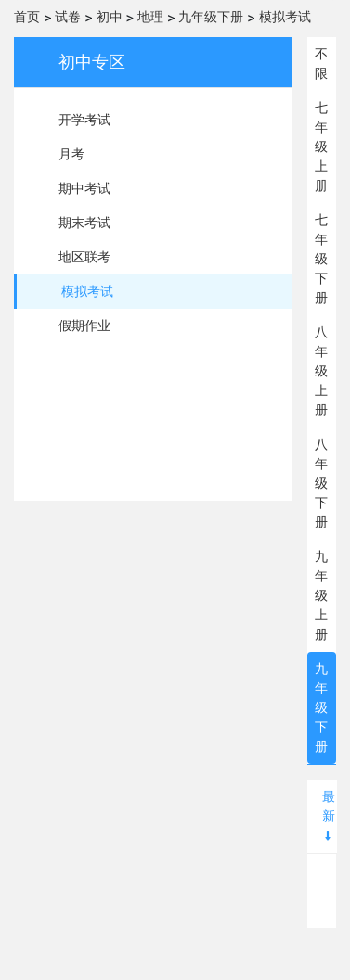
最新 (329, 815)
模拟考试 (285, 17)
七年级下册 (321, 259)
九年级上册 (321, 595)
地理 (150, 17)
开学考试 (84, 120)
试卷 (68, 17)
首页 (27, 17)
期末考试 (84, 223)
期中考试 (84, 188)
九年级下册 (211, 17)
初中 (110, 17)
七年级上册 (321, 146)
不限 (321, 64)
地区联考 (84, 257)
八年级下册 (321, 483)
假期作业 (84, 325)
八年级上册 (321, 371)
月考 (71, 154)
